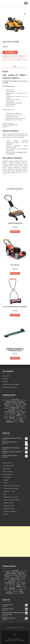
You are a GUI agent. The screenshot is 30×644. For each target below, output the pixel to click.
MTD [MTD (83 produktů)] (19, 416)
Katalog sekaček (8, 474)
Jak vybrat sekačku (8, 466)
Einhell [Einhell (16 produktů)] (18, 406)
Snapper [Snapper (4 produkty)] (9, 420)
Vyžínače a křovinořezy (10, 511)
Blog (4, 494)
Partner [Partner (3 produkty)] (24, 416)
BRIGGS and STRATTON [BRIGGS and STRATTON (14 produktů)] (13, 404)
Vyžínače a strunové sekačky (11, 384)
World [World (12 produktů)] (22, 422)
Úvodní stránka (7, 463)
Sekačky (5, 379)
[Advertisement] (15, 542)
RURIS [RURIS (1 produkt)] (17, 418)
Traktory (10, 60)
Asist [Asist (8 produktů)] (21, 400)
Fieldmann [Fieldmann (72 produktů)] (15, 408)
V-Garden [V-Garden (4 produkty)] (15, 420)
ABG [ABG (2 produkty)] (4, 400)
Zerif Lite (8, 640)
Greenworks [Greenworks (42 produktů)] (10, 412)
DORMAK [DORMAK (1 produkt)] (13, 406)
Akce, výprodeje (8, 471)
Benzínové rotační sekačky (11, 500)
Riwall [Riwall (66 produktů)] (12, 418)
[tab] (15, 66)
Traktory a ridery (9, 503)
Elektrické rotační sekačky (11, 497)
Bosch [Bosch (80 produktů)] (21, 402)
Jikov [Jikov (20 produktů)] (19, 414)
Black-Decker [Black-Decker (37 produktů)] (11, 402)
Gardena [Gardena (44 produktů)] (12, 410)
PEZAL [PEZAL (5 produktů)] (6, 418)
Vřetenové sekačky (9, 508)
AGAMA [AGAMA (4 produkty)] (9, 400)
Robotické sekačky (9, 506)
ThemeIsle (22, 640)
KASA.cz (17, 58)
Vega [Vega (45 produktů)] (21, 420)
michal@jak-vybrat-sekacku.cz (15, 627)
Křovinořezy (7, 376)
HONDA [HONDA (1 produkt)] (6, 414)
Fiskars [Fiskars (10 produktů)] (23, 408)
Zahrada (15, 60)
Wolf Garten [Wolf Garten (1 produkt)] (17, 422)
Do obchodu (10, 52)
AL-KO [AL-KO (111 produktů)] (15, 400)
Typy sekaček (7, 468)
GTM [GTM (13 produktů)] (18, 412)
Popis (15, 66)
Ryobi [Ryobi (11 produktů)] (21, 418)
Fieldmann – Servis (9, 491)
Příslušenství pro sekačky (10, 387)
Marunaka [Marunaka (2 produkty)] (6, 416)
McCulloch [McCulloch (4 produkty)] (12, 416)
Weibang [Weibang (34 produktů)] (9, 422)
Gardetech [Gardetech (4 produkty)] (19, 410)
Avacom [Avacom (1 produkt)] (25, 400)
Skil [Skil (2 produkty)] (25, 418)
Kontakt (5, 514)
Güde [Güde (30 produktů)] (23, 412)
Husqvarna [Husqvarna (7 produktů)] (12, 414)
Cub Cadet (24, 60)
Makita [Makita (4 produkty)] (23, 414)
